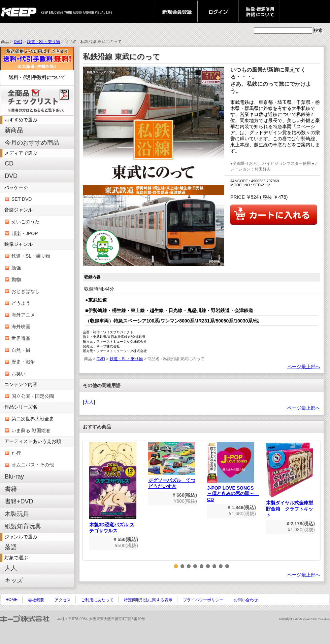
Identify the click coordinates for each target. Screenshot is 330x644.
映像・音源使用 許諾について (259, 11)
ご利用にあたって (97, 600)
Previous (88, 505)
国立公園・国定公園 (33, 396)
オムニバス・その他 (33, 465)
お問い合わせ (246, 600)
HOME (11, 600)
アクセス (63, 600)
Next (315, 505)
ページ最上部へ (304, 367)
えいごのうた (26, 222)
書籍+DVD (19, 501)
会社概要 (36, 600)
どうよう (21, 303)
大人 (11, 568)
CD (9, 163)
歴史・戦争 (23, 362)
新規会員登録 (177, 11)
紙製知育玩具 (23, 526)
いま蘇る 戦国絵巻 (31, 430)
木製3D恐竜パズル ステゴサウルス (113, 488)
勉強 (16, 268)
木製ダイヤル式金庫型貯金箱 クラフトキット (290, 480)
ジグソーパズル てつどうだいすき (172, 466)
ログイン (218, 11)
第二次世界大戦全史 (33, 419)
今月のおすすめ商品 (32, 143)
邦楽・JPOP (25, 233)
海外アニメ (23, 315)
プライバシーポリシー (203, 600)
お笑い (19, 374)
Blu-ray (14, 477)
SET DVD (22, 199)
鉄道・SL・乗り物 (44, 42)
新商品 (14, 130)
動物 (16, 279)
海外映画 (21, 327)
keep (21, 11)
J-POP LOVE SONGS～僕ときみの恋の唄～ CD (233, 472)
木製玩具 (17, 514)
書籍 (11, 489)
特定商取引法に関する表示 (148, 600)
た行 (16, 453)
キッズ (14, 580)
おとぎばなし (26, 291)
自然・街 (21, 350)
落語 (11, 547)
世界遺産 (21, 338)
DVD (18, 42)
